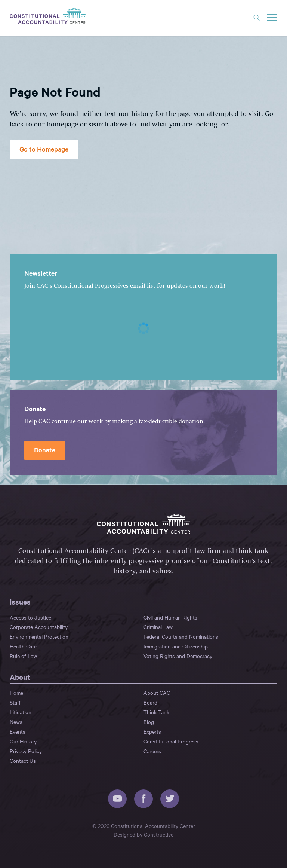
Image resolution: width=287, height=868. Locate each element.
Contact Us (23, 761)
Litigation (21, 712)
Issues (20, 602)
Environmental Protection (39, 636)
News (16, 722)
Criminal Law (158, 627)
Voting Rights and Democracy (178, 656)
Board (150, 702)
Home (16, 693)
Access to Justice (30, 617)
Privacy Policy (26, 751)
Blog (149, 722)
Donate (45, 450)
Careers (152, 751)
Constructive (159, 834)
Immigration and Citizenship (176, 646)
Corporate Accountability (39, 627)
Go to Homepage (44, 149)
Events (18, 731)
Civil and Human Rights (170, 617)
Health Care (23, 646)
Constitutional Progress (171, 741)
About (20, 677)
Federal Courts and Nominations (181, 636)
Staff (15, 702)
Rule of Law (23, 656)
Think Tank (156, 712)
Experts (152, 731)
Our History (23, 741)
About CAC (157, 693)
